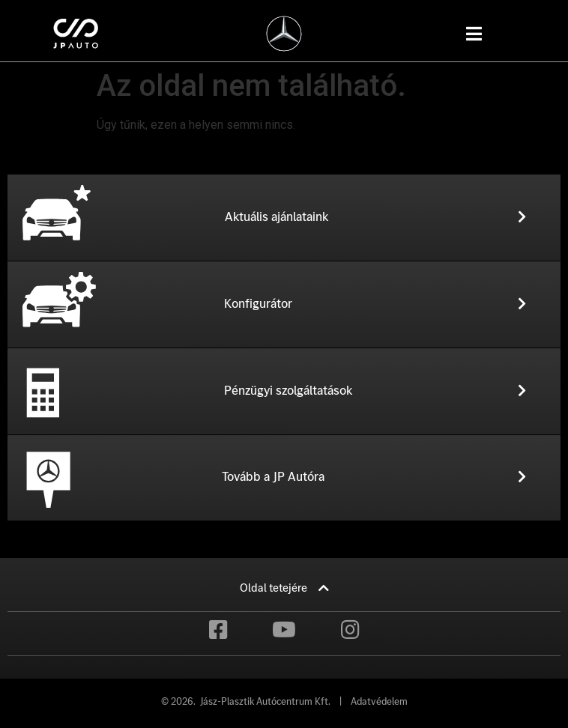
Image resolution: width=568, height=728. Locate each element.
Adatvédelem (379, 701)
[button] (311, 217)
